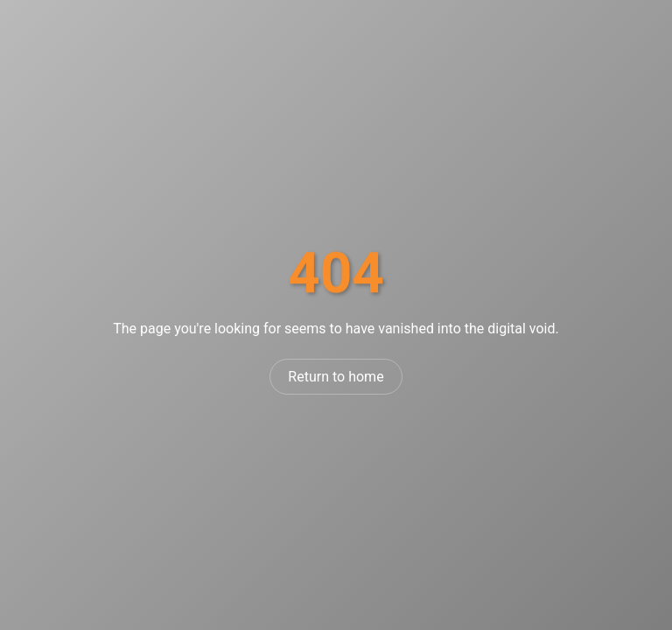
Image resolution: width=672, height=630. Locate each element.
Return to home (336, 377)
